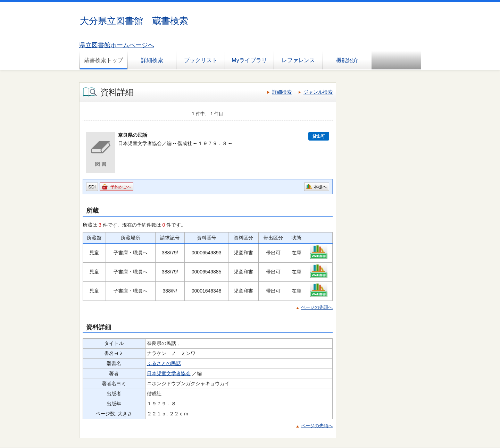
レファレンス (298, 60)
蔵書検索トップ (103, 60)
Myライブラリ (249, 60)
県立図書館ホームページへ (117, 45)
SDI (92, 187)
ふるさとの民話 (164, 363)
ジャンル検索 (318, 92)
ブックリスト (201, 60)
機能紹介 (347, 60)
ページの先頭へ (317, 307)
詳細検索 (152, 60)
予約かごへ (121, 187)
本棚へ (320, 187)
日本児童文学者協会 (169, 373)
